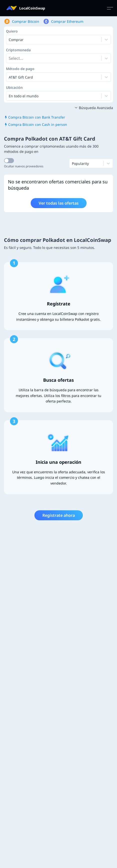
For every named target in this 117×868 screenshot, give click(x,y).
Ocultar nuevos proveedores (24, 166)
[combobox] (9, 58)
